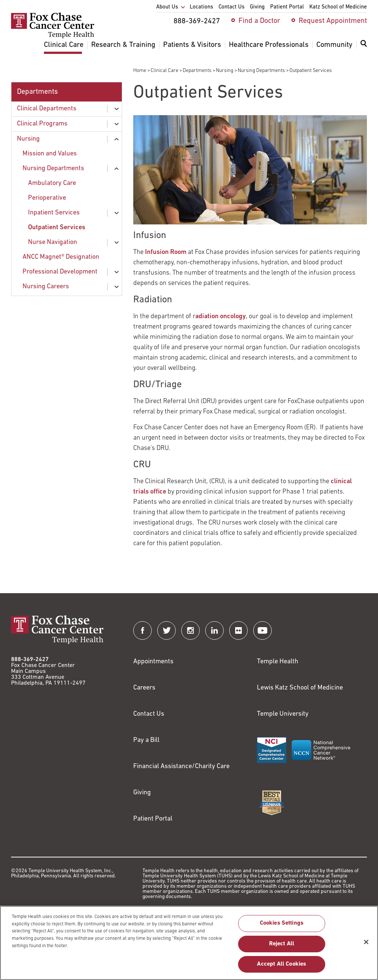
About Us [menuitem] (167, 7)
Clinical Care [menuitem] (64, 45)
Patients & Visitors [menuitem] (192, 45)
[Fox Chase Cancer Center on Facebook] (142, 630)
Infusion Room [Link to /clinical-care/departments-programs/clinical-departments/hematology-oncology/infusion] (166, 252)
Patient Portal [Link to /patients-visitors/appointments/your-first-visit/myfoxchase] (153, 819)
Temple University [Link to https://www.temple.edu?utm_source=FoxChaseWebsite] (283, 714)
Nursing (225, 71)
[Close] (366, 946)
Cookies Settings (282, 928)
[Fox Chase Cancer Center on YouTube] (262, 630)
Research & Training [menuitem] (123, 45)
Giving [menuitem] (257, 7)
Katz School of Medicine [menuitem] (338, 7)
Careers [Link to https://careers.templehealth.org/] (144, 688)
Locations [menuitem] (201, 7)
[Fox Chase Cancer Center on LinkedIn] (214, 630)
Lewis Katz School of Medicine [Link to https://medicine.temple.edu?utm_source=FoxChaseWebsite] (300, 688)
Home (140, 71)
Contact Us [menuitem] (231, 7)
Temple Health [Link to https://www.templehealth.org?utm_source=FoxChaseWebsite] (278, 662)
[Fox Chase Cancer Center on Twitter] (166, 630)
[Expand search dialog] (364, 45)
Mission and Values (50, 154)
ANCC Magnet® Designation (61, 257)
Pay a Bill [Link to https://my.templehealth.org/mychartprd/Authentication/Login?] (146, 740)
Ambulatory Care (52, 183)
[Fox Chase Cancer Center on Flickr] (238, 630)
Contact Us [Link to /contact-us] (149, 714)
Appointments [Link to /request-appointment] (153, 662)
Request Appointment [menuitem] (333, 21)
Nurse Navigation (53, 242)
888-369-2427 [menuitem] (197, 21)
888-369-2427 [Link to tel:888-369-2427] (30, 660)
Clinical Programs (42, 124)
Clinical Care (164, 71)
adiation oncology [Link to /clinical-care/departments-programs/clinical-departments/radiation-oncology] (221, 317)
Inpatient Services (54, 213)
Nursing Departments (261, 71)
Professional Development (60, 272)
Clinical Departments (47, 109)
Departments (197, 71)
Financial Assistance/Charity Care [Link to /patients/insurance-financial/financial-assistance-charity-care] (181, 766)
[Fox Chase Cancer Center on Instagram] (190, 630)
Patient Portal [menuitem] (287, 7)
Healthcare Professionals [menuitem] (269, 45)
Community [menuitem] (334, 45)
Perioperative (47, 198)
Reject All (282, 948)
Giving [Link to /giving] (142, 793)
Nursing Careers (46, 287)
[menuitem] (364, 48)
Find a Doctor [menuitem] (259, 21)
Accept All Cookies (281, 968)
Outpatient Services (57, 228)
